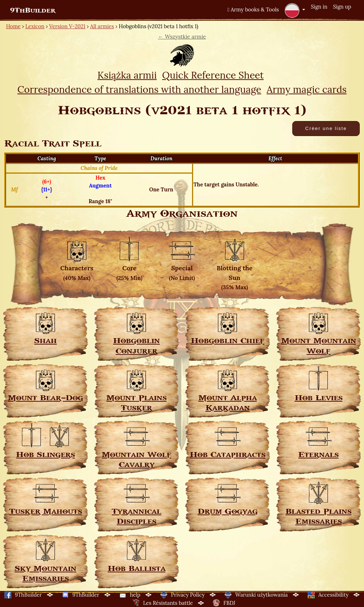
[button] (295, 10)
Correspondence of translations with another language (139, 89)
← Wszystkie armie (182, 37)
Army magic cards (307, 89)
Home (13, 26)
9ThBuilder (33, 10)
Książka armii (127, 75)
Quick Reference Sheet (213, 75)
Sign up (342, 7)
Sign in (319, 7)
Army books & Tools (253, 9)
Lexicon (35, 26)
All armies (102, 26)
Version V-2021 (67, 26)
